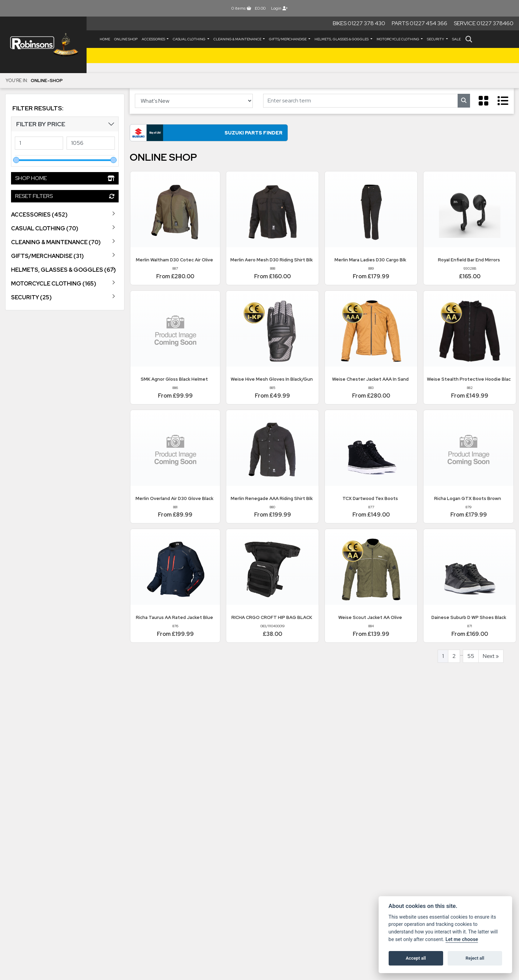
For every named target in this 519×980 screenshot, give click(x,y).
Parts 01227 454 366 (420, 23)
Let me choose (462, 939)
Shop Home (65, 178)
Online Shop (126, 39)
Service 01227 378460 (484, 23)
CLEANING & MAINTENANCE (238, 39)
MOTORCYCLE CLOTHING (398, 39)
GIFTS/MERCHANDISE (288, 39)
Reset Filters (65, 196)
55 (471, 657)
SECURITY (436, 39)
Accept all (416, 958)
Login (279, 8)
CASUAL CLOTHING (189, 39)
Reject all (475, 958)
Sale (456, 39)
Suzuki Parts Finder (195, 134)
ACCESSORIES (154, 39)
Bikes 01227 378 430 (359, 23)
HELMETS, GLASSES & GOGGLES (342, 39)
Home (105, 39)
